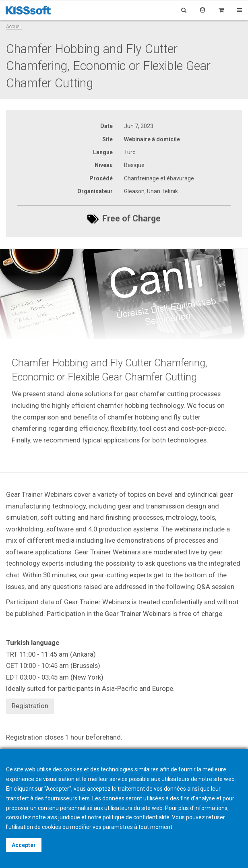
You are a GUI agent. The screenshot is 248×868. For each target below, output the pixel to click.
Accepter (24, 845)
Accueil (14, 26)
